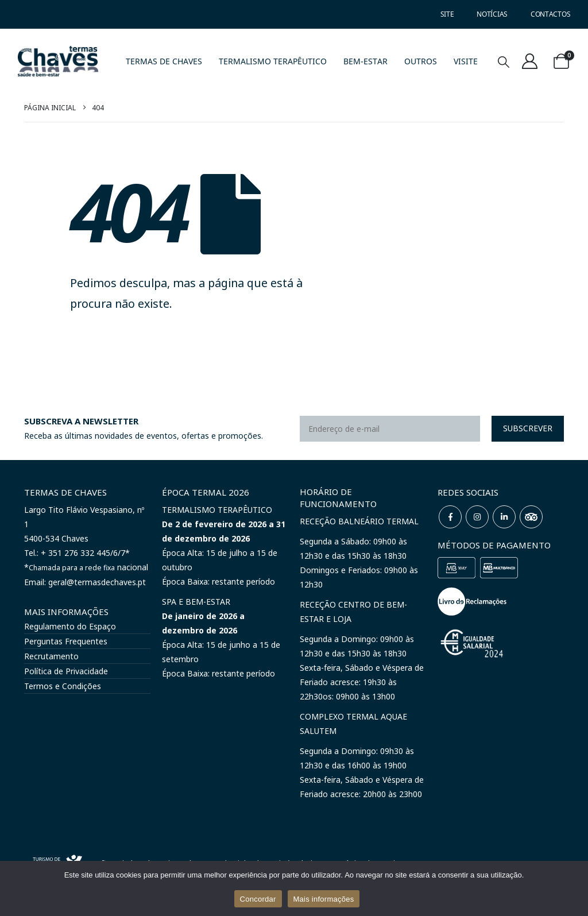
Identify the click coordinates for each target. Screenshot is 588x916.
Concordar (258, 899)
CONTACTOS (550, 14)
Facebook (450, 517)
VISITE (466, 61)
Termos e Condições (63, 686)
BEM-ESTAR (365, 61)
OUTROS (421, 61)
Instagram (477, 517)
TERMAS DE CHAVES (164, 61)
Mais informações (324, 899)
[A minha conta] (530, 61)
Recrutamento (51, 656)
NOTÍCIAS (492, 14)
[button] (504, 62)
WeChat (531, 517)
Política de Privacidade (66, 671)
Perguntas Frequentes (66, 641)
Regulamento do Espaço (70, 626)
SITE (447, 14)
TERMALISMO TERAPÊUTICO (273, 61)
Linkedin (504, 517)
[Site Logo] (58, 61)
